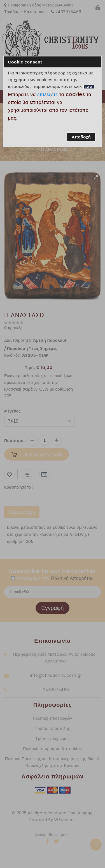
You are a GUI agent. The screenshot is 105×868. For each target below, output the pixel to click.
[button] (81, 137)
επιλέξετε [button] (48, 94)
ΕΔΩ (89, 87)
